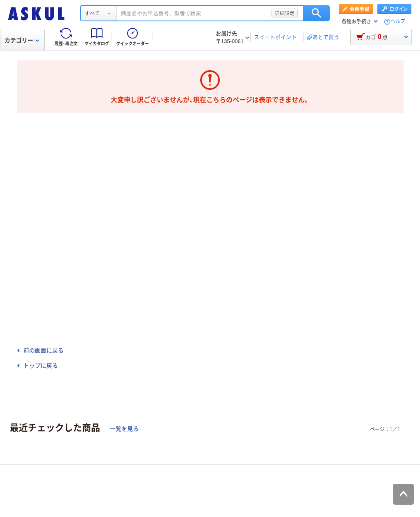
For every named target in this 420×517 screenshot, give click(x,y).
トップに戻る (37, 366)
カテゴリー (22, 40)
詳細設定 (285, 13)
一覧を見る (124, 429)
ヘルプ (398, 22)
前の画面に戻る (40, 350)
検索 (316, 13)
